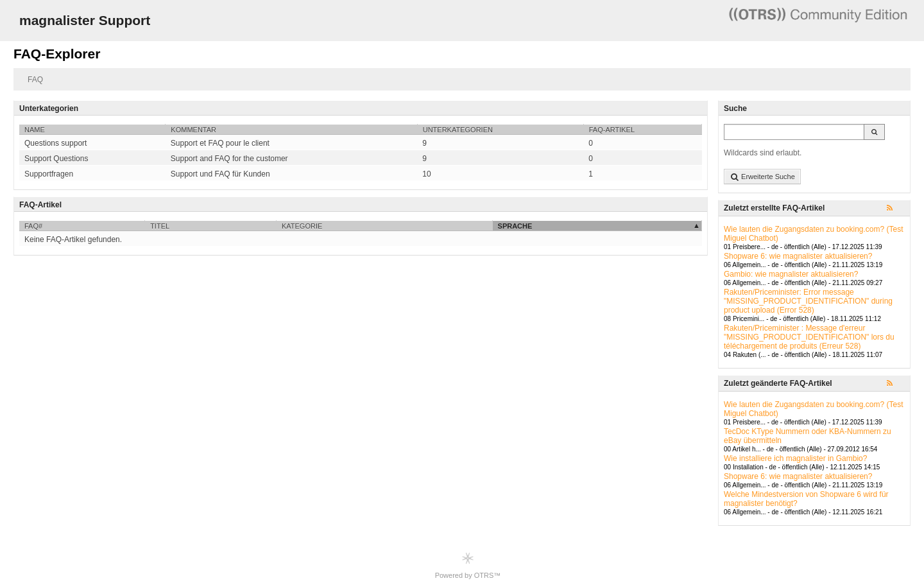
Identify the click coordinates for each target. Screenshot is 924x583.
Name (35, 130)
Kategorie (302, 226)
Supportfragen (49, 174)
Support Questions (56, 159)
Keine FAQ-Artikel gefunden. (73, 239)
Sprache (515, 226)
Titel (160, 226)
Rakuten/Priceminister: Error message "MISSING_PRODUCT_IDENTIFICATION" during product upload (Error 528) (808, 301)
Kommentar (193, 130)
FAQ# (33, 226)
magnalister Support (85, 20)
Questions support (56, 143)
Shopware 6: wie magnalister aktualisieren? (798, 256)
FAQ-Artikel (612, 130)
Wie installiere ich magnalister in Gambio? (795, 458)
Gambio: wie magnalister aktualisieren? (791, 274)
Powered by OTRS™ (468, 565)
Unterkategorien (458, 130)
